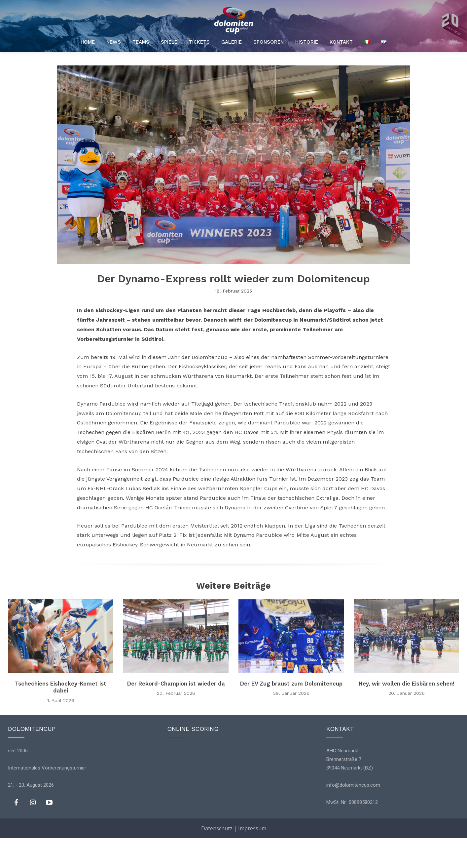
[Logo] (234, 20)
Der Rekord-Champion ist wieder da (176, 688)
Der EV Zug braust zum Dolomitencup (291, 688)
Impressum (252, 858)
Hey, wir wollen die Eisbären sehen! (406, 685)
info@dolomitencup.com (353, 787)
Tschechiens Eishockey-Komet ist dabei (61, 688)
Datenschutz (217, 858)
